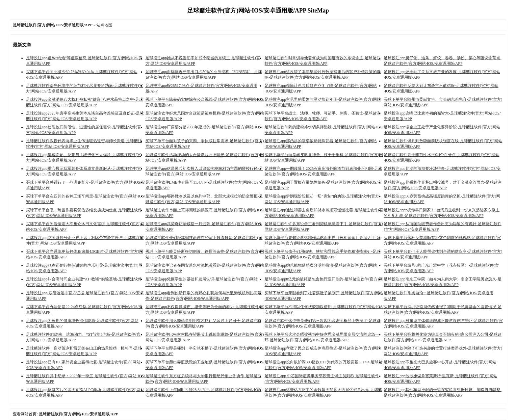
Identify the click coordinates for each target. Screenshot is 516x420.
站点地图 (104, 25)
